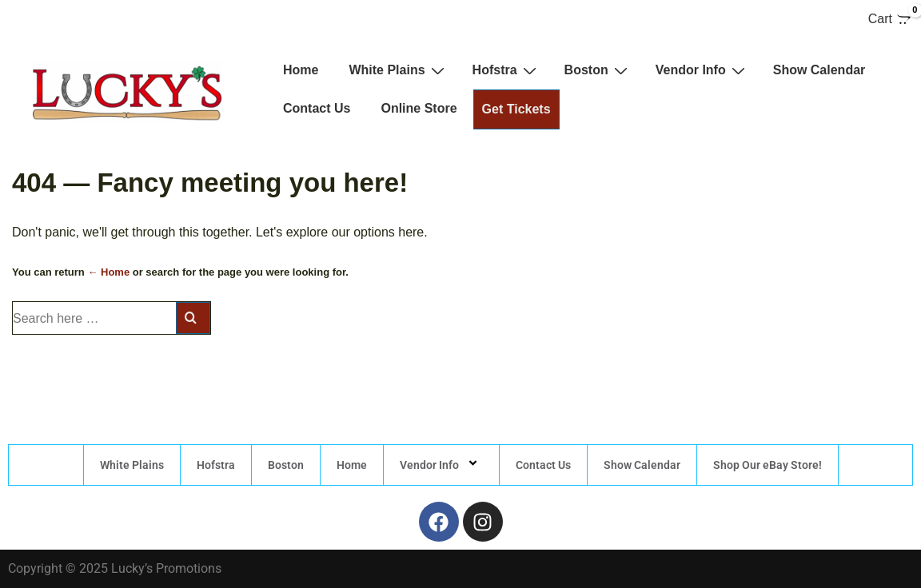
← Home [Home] (108, 272)
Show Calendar (819, 70)
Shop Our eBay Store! (767, 465)
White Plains (398, 70)
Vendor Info (702, 70)
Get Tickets (516, 109)
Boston (598, 70)
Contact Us (317, 108)
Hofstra (506, 70)
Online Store (419, 108)
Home (301, 70)
